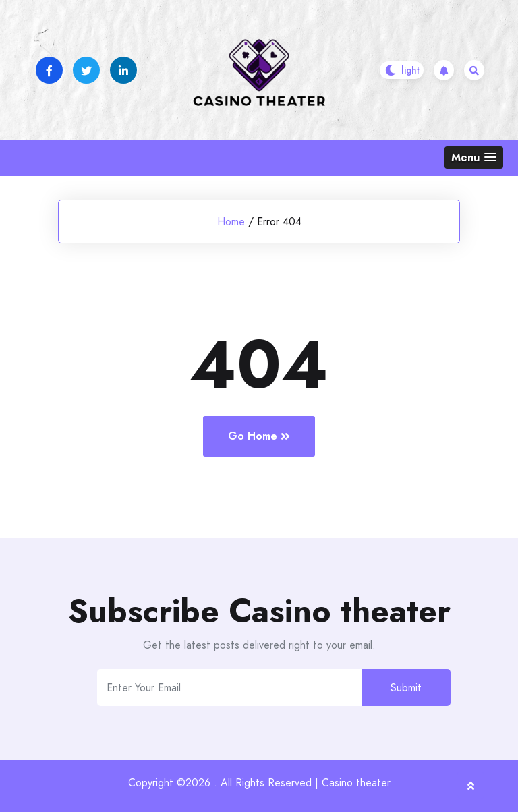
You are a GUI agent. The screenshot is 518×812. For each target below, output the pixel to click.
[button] (474, 157)
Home (231, 222)
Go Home (259, 436)
